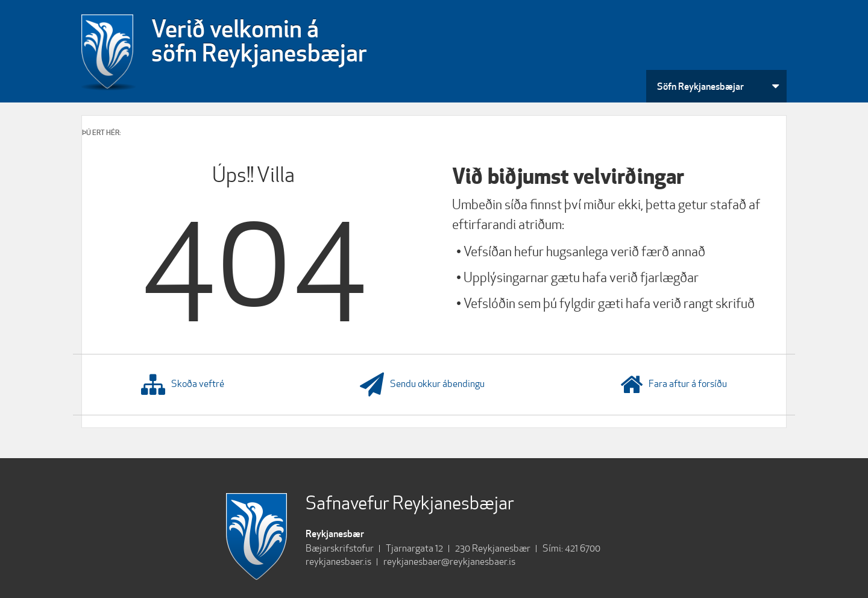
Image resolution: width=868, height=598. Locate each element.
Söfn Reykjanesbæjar (700, 86)
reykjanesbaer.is (338, 562)
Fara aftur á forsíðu (674, 385)
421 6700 (583, 548)
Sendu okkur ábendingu (422, 385)
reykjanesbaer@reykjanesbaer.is (449, 562)
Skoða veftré (183, 385)
